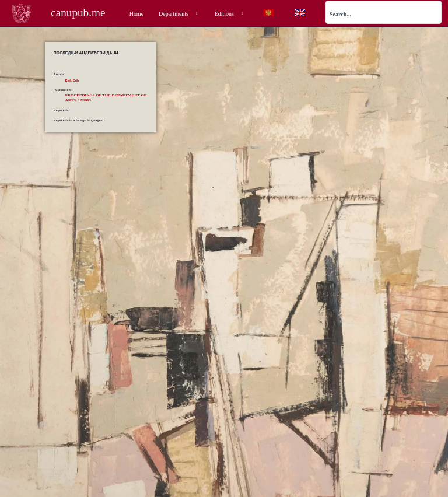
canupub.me (78, 13)
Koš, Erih (72, 80)
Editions (230, 14)
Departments (179, 14)
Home (136, 14)
